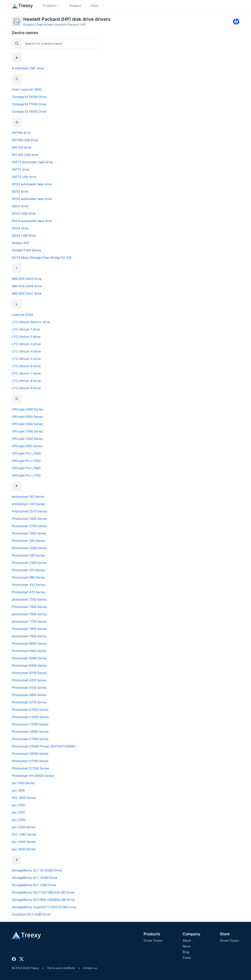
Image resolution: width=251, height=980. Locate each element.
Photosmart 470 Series (29, 592)
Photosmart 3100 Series (29, 533)
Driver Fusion (153, 941)
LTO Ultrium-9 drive (26, 388)
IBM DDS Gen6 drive (27, 286)
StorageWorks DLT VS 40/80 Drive (37, 870)
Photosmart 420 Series (29, 585)
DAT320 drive (22, 147)
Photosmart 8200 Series (29, 658)
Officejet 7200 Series (27, 424)
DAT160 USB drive (25, 140)
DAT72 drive (21, 169)
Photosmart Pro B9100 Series (33, 776)
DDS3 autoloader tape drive (32, 199)
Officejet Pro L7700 (26, 475)
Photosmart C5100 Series (30, 724)
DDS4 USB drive (24, 236)
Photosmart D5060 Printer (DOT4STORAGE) (44, 746)
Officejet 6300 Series (27, 417)
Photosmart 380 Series (28, 577)
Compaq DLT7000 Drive (29, 104)
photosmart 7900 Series (29, 636)
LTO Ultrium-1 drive (26, 329)
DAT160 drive (21, 133)
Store (225, 934)
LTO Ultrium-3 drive (26, 344)
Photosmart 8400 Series (29, 666)
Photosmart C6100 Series (30, 732)
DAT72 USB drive (24, 177)
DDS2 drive (20, 191)
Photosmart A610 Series (29, 695)
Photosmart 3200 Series (29, 548)
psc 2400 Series (24, 842)
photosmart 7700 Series (29, 621)
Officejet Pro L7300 (26, 453)
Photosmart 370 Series (28, 570)
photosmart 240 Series (28, 504)
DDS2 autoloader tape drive (32, 184)
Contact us (90, 968)
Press (187, 958)
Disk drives (45, 25)
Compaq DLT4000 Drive (29, 97)
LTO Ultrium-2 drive (26, 337)
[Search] (61, 44)
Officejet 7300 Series (27, 431)
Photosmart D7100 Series (30, 761)
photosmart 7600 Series (29, 614)
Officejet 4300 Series (28, 409)
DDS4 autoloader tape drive (32, 221)
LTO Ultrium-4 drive (26, 351)
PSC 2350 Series (24, 834)
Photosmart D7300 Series (30, 768)
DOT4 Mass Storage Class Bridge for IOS (42, 258)
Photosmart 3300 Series (29, 563)
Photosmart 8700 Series (29, 673)
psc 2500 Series (24, 849)
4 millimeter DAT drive (28, 68)
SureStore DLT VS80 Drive (31, 914)
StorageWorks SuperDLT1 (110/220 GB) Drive (44, 907)
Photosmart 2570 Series (29, 511)
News (187, 946)
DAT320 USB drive (25, 155)
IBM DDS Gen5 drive (27, 279)
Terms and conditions (61, 968)
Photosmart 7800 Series (29, 629)
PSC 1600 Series (24, 798)
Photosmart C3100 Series (30, 710)
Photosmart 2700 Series (29, 526)
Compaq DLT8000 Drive (29, 111)
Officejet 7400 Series (27, 439)
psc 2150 (18, 805)
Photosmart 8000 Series (29, 644)
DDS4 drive (20, 228)
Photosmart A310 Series (29, 680)
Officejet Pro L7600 (26, 468)
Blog (186, 952)
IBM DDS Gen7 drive (27, 293)
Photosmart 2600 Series (29, 519)
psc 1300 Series (23, 783)
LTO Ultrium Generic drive (31, 322)
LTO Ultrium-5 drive (26, 359)
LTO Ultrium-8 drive (26, 381)
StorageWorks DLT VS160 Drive (35, 878)
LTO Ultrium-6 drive (26, 366)
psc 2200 (19, 820)
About (187, 941)
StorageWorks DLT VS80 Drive (34, 885)
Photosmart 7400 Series (29, 607)
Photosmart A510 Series (29, 688)
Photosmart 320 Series (28, 541)
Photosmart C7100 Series (30, 739)
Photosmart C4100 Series (30, 717)
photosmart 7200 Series (29, 599)
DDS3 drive (20, 206)
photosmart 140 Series (28, 497)
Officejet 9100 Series (27, 446)
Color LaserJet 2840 (27, 89)
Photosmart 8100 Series (29, 651)
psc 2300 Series (24, 827)
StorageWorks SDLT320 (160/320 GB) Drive (43, 892)
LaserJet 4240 (22, 315)
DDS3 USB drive (24, 213)
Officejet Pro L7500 (26, 461)
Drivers (29, 25)
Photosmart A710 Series (29, 702)
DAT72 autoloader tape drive (32, 162)
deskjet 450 (20, 243)
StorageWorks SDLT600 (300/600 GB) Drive (43, 900)
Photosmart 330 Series (28, 555)
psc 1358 (18, 790)
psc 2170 (18, 812)
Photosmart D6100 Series (30, 754)
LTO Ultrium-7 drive (26, 373)
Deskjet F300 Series (26, 250)
